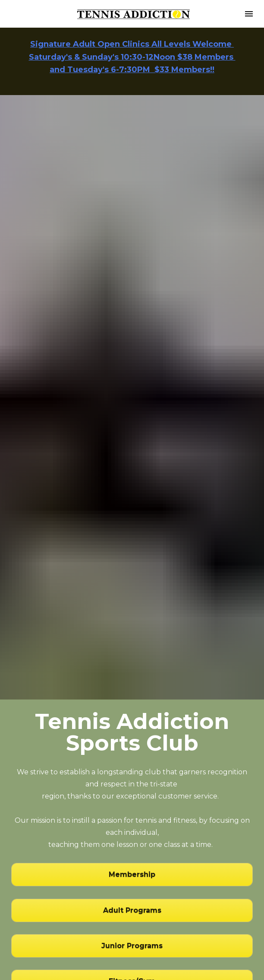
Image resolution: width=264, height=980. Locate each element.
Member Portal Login (132, 903)
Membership (132, 760)
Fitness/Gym (132, 867)
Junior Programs (132, 831)
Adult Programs (132, 796)
